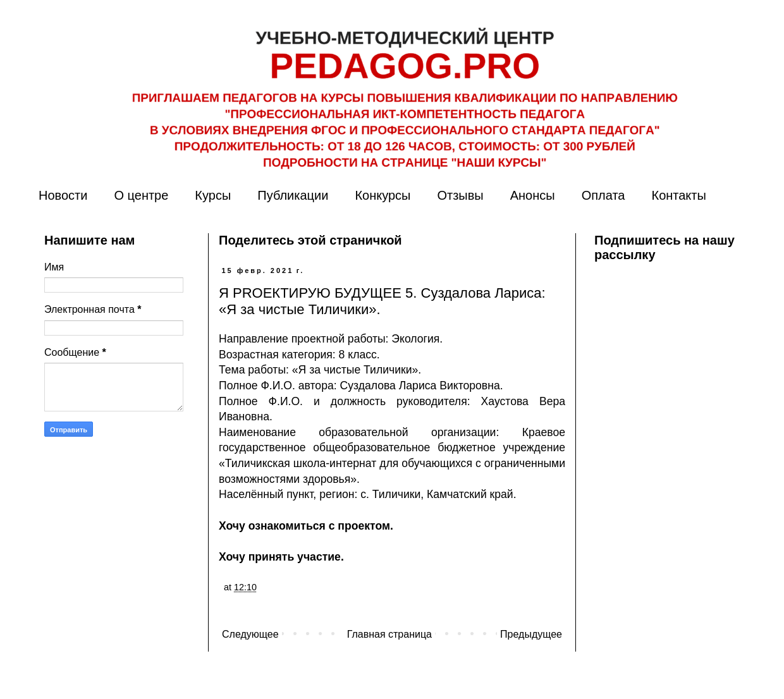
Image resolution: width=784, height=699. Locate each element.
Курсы (213, 195)
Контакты (678, 195)
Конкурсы (383, 195)
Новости (63, 195)
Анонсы (533, 195)
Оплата (603, 195)
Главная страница (389, 634)
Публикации (293, 195)
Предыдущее (531, 634)
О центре (141, 195)
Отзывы (460, 195)
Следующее (250, 634)
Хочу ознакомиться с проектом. (306, 526)
